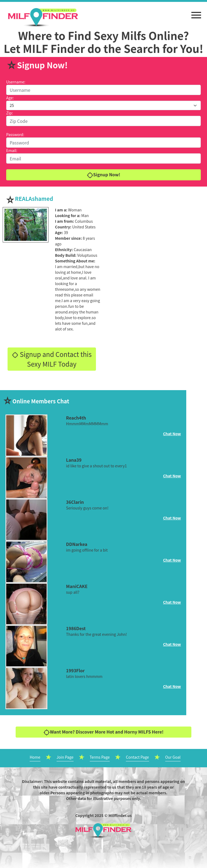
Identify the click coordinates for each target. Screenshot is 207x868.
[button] (196, 12)
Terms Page (100, 757)
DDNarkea (77, 544)
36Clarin (75, 502)
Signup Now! (103, 175)
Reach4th (76, 418)
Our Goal (173, 757)
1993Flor (75, 670)
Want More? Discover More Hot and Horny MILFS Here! (103, 732)
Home (35, 757)
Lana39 (74, 460)
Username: (16, 82)
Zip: (10, 113)
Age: (10, 98)
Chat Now (172, 434)
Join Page (65, 757)
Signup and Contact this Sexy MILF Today (52, 359)
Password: (15, 134)
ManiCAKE (77, 586)
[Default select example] (103, 105)
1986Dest (76, 628)
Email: (12, 150)
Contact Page (137, 757)
